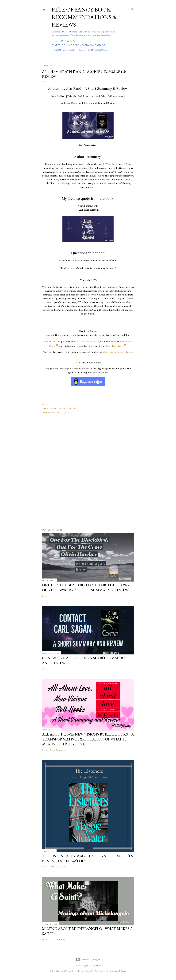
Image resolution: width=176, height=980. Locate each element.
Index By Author (72, 41)
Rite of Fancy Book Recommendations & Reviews (84, 17)
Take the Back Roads (66, 45)
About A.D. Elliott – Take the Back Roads (80, 50)
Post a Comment (58, 750)
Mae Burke (96, 966)
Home (55, 41)
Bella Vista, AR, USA (60, 413)
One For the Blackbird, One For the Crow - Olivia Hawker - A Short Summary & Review (86, 587)
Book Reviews (55, 408)
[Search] (132, 9)
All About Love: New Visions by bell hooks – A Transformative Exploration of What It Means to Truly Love (88, 739)
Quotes (75, 408)
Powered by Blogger (88, 960)
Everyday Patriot (93, 45)
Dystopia (67, 408)
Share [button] (45, 404)
